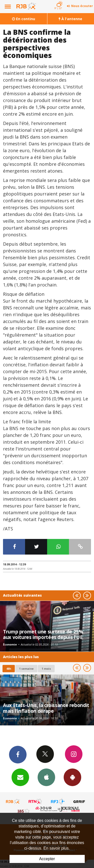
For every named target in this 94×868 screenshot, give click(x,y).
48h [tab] (9, 669)
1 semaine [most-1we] (26, 669)
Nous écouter (82, 6)
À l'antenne (70, 19)
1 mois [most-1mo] (46, 669)
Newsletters (20, 777)
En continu (24, 19)
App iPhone (46, 777)
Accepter (47, 859)
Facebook (18, 754)
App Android (72, 777)
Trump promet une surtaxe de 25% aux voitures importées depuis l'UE (43, 634)
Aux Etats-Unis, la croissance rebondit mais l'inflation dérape (46, 708)
